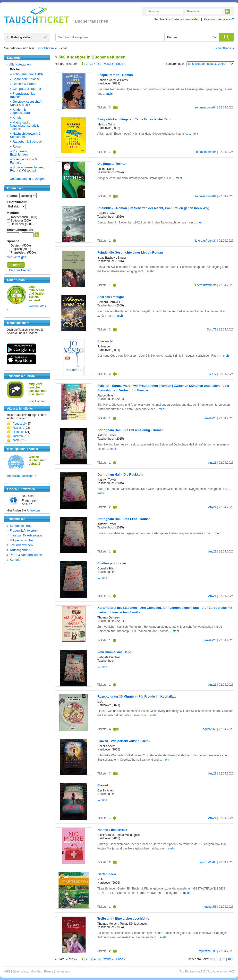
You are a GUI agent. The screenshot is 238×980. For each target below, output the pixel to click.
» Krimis (16, 118)
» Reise (15, 146)
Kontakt (15, 560)
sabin (16, 440)
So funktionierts (21, 526)
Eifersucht (105, 341)
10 (211, 959)
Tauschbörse (45, 48)
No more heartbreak (112, 830)
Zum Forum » (37, 401)
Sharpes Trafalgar (111, 297)
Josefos (18, 436)
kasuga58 (210, 907)
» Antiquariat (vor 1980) (26, 74)
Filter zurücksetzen (19, 270)
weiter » (109, 64)
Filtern (16, 265)
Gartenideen (107, 874)
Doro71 (212, 329)
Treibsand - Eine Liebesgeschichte (123, 918)
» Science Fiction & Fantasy (23, 161)
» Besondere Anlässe (25, 79)
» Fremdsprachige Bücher (23, 95)
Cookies (37, 972)
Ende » (121, 64)
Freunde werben (21, 545)
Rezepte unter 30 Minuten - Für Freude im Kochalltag (137, 696)
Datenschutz (21, 972)
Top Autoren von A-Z (221, 972)
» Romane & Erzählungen (19, 153)
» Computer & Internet (25, 89)
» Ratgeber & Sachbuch (27, 142)
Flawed (103, 785)
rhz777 (212, 374)
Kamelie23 (209, 418)
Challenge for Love (112, 563)
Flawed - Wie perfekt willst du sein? (124, 741)
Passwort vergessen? (219, 19)
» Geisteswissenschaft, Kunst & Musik (26, 103)
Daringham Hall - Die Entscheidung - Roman (130, 430)
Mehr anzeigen (16, 257)
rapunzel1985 (208, 862)
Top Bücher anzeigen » (22, 476)
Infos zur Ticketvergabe (26, 535)
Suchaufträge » (223, 48)
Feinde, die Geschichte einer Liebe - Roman (130, 252)
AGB (7, 972)
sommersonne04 (206, 107)
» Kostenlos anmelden (184, 19)
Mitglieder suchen (22, 540)
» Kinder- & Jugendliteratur (20, 111)
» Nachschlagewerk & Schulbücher (25, 135)
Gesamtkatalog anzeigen (27, 179)
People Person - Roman (115, 75)
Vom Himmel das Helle (114, 652)
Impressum (63, 972)
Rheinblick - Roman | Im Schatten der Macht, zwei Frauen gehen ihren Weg (153, 208)
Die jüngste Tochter (112, 164)
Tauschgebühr (20, 550)
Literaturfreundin (206, 241)
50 (224, 959)
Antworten (33, 511)
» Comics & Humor (23, 84)
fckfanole (18, 432)
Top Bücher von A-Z (192, 972)
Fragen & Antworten (24, 531)
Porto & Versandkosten (26, 555)
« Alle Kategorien (19, 64)
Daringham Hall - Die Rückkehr (120, 474)
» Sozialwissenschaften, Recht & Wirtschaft (27, 169)
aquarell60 (210, 729)
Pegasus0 (19, 424)
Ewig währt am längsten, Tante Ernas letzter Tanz (134, 119)
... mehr (108, 94)
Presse (49, 972)
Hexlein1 (18, 428)
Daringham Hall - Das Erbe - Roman (124, 519)
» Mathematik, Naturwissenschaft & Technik (24, 126)
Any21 (212, 463)
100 (230, 959)
